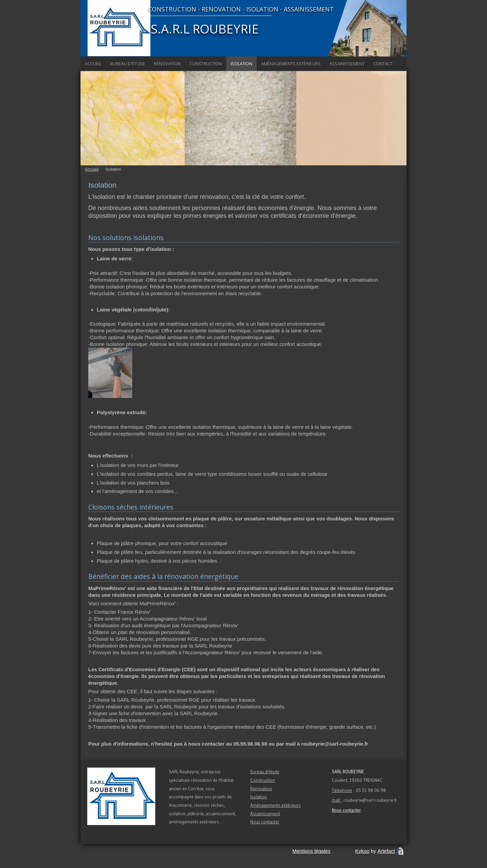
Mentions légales (312, 851)
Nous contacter (265, 822)
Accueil (93, 64)
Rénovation (167, 64)
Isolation (241, 64)
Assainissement (347, 64)
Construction (206, 64)
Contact (383, 64)
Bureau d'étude (128, 64)
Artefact (386, 851)
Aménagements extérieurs (291, 64)
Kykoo (362, 851)
